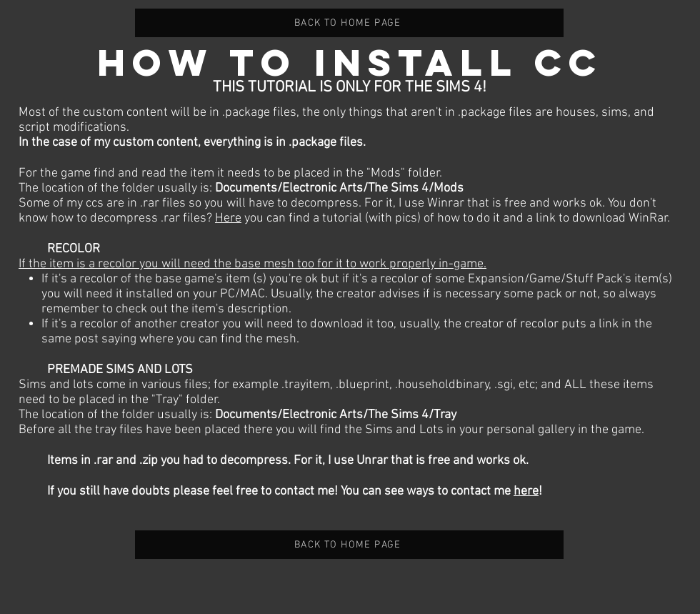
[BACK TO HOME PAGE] (349, 23)
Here (228, 218)
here (526, 491)
